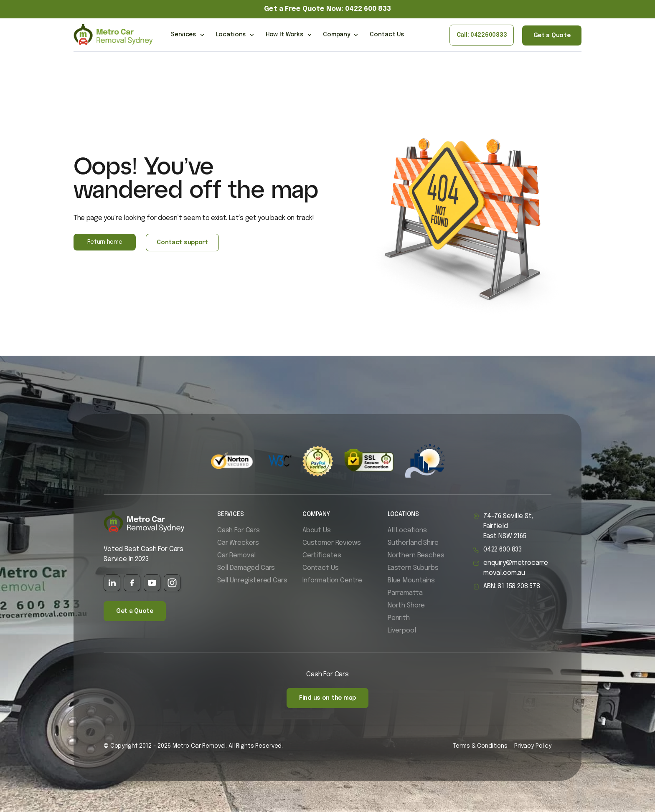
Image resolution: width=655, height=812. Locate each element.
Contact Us (387, 35)
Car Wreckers (238, 543)
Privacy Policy (533, 746)
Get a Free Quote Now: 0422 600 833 (327, 9)
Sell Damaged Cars (246, 568)
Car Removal (236, 555)
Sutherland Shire (413, 543)
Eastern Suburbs (413, 568)
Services (188, 35)
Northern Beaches (416, 555)
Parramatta (405, 593)
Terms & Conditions (480, 746)
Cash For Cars (239, 530)
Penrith (399, 618)
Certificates (322, 555)
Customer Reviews (331, 543)
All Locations (407, 530)
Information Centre (332, 581)
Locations (235, 35)
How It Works (288, 35)
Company (340, 35)
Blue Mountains (411, 581)
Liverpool (402, 631)
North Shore (406, 606)
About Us (317, 530)
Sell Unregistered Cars (252, 581)
